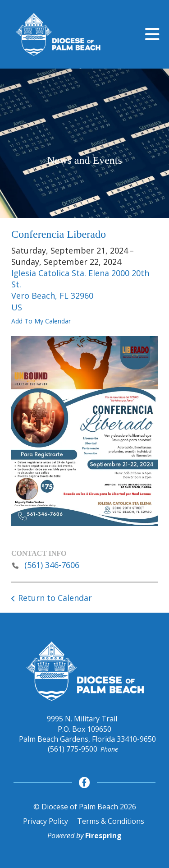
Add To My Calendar (41, 321)
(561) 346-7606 (52, 565)
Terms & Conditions (111, 821)
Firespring (103, 836)
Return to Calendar (55, 598)
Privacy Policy (46, 821)
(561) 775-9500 (73, 749)
